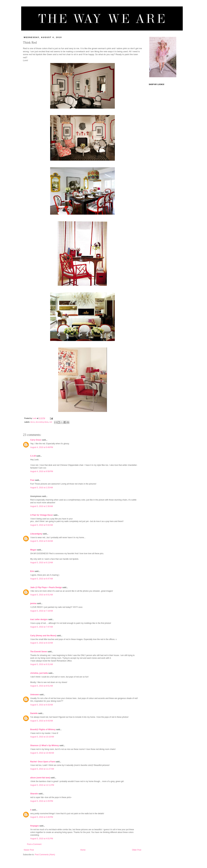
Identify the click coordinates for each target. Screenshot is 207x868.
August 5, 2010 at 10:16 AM (42, 737)
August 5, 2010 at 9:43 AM (42, 721)
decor (33, 422)
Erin (32, 571)
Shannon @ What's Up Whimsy (45, 746)
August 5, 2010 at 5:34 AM (42, 541)
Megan (33, 550)
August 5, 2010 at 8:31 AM (42, 664)
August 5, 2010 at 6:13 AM (42, 563)
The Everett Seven (39, 652)
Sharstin (34, 794)
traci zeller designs (39, 619)
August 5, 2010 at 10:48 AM (42, 753)
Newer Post (29, 850)
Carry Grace (36, 440)
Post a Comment (34, 844)
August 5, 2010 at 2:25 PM (42, 801)
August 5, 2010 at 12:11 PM (42, 785)
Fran (32, 480)
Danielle (34, 713)
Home (83, 850)
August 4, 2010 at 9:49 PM (42, 447)
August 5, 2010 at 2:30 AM (42, 506)
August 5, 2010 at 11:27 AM (42, 769)
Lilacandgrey (36, 534)
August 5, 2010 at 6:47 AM (42, 579)
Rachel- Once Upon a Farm (43, 762)
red (51, 422)
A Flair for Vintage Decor (42, 515)
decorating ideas (42, 422)
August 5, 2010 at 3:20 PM (42, 817)
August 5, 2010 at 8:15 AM (42, 643)
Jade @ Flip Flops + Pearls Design (46, 587)
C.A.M (33, 456)
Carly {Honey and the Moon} (43, 636)
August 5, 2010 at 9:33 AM (42, 705)
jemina (33, 603)
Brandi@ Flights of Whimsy (43, 730)
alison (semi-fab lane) (40, 778)
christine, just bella (39, 673)
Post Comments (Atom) (45, 855)
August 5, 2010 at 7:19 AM (42, 611)
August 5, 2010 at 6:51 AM (42, 595)
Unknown (35, 695)
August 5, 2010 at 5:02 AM (42, 525)
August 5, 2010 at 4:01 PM (42, 839)
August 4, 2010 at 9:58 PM (42, 471)
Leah (35, 418)
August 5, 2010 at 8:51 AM (42, 686)
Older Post (137, 850)
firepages (35, 826)
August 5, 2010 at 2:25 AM (42, 488)
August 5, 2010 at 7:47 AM (42, 627)
